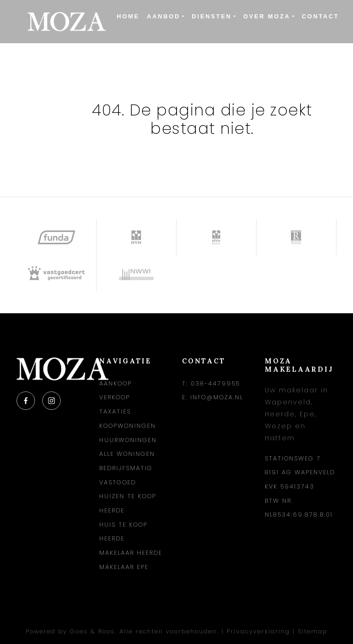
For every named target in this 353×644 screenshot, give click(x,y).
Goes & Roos (92, 631)
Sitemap (313, 631)
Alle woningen (127, 454)
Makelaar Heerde (131, 553)
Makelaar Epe (124, 567)
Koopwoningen (128, 426)
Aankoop (116, 383)
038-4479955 (215, 383)
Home (128, 16)
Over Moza (267, 16)
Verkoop (115, 397)
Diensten (212, 16)
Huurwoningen (128, 440)
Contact (321, 16)
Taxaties (115, 411)
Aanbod (163, 16)
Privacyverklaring (258, 631)
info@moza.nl (217, 397)
